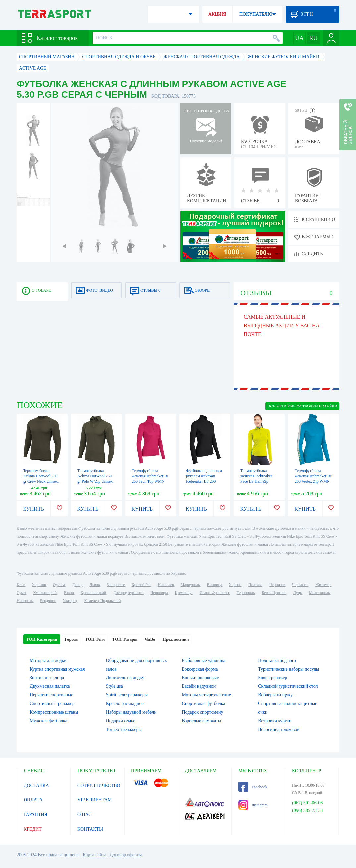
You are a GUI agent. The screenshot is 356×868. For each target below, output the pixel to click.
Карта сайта (95, 855)
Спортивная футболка (204, 704)
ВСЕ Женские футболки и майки (302, 406)
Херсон (235, 585)
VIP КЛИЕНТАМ (95, 800)
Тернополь (246, 593)
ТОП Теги (95, 639)
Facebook (253, 787)
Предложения (176, 639)
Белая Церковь (274, 593)
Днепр (77, 585)
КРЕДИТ (33, 829)
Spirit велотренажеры (127, 695)
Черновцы (159, 593)
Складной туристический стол (288, 686)
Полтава (255, 585)
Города (71, 639)
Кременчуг (183, 593)
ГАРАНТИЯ (36, 814)
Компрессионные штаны (54, 712)
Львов (95, 585)
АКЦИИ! (217, 14)
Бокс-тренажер (273, 678)
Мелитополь (319, 593)
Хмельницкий (45, 593)
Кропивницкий (93, 593)
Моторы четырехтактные (207, 695)
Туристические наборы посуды (288, 669)
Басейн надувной (199, 686)
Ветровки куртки (275, 721)
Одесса (59, 585)
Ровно (69, 593)
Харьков (39, 585)
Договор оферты (126, 855)
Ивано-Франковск (215, 593)
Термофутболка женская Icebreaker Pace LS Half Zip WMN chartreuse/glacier (256, 481)
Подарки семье (121, 721)
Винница (214, 585)
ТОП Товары (125, 639)
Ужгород (70, 601)
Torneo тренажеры (124, 729)
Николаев (166, 585)
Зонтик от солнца (47, 678)
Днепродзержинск (128, 593)
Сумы (21, 593)
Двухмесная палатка (50, 686)
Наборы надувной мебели (131, 712)
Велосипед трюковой (279, 729)
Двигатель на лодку (125, 678)
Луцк (298, 593)
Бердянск (48, 601)
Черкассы (300, 585)
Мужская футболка (49, 721)
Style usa (114, 686)
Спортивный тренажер (52, 704)
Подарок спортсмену (203, 712)
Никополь (25, 601)
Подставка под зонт (277, 660)
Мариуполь (190, 585)
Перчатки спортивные (51, 695)
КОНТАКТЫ (90, 829)
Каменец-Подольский (102, 601)
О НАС (84, 814)
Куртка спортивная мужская (57, 669)
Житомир (323, 585)
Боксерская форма (200, 669)
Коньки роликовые (201, 678)
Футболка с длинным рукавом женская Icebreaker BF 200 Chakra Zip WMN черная (204, 481)
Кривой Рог (141, 585)
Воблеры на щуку (275, 695)
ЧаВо (150, 639)
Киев (21, 585)
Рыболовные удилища (204, 660)
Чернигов (277, 585)
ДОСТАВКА (36, 785)
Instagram (253, 805)
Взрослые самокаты (202, 721)
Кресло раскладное (125, 704)
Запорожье (116, 585)
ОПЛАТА (33, 800)
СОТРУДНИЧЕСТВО (99, 785)
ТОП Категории (42, 639)
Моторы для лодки (48, 660)
